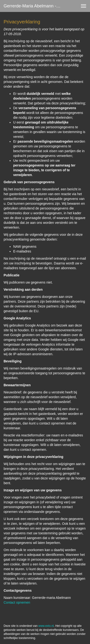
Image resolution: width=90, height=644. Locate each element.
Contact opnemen (17, 602)
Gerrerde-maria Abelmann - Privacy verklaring (34, 6)
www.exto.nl (46, 626)
